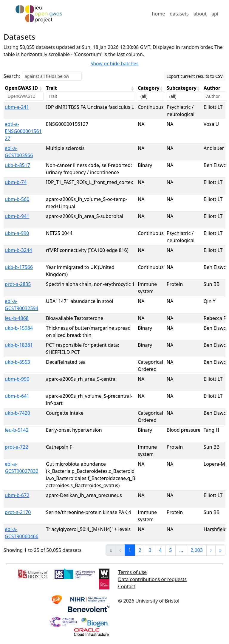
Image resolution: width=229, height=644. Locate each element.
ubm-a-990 (17, 233)
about (200, 14)
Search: (12, 76)
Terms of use (132, 572)
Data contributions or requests (152, 579)
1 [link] (130, 550)
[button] (41, 89)
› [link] (211, 550)
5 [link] (170, 550)
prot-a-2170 (18, 512)
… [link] (181, 550)
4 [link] (160, 550)
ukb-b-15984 (19, 328)
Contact (127, 586)
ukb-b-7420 (17, 413)
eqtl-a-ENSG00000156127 (23, 131)
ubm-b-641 (17, 396)
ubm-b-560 (17, 199)
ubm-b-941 (17, 216)
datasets (179, 14)
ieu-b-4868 (17, 318)
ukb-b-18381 (19, 345)
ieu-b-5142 (17, 430)
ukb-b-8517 (17, 165)
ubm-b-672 (17, 495)
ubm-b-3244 (18, 250)
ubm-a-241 (17, 107)
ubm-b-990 (17, 379)
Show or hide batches (114, 64)
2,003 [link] (197, 550)
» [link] (220, 550)
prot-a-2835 (18, 284)
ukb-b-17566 (19, 267)
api (215, 14)
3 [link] (150, 550)
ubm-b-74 (16, 182)
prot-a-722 (16, 447)
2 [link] (140, 550)
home (159, 14)
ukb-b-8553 (17, 362)
